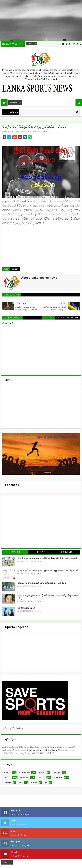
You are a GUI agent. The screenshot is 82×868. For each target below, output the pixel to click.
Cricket (15, 269)
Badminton (25, 773)
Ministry (58, 778)
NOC (21, 783)
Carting (57, 773)
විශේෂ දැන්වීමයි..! (26, 608)
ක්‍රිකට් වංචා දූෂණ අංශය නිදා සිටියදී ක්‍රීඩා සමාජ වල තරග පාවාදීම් (48, 558)
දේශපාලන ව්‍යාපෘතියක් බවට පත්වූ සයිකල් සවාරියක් (42, 583)
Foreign (41, 778)
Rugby (34, 783)
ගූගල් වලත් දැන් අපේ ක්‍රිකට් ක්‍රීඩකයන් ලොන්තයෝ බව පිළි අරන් (48, 571)
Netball (7, 783)
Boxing (42, 773)
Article (7, 773)
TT (46, 783)
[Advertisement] (41, 20)
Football (25, 778)
